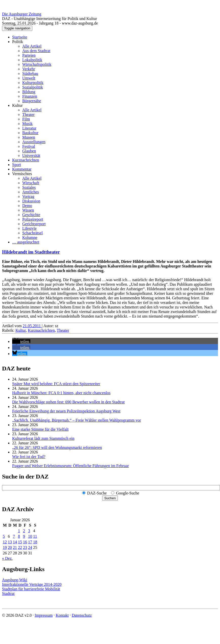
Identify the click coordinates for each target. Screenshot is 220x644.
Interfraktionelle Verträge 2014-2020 (32, 584)
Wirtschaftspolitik (37, 64)
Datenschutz (82, 615)
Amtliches (31, 192)
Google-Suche (128, 493)
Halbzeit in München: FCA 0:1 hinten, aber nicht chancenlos (61, 393)
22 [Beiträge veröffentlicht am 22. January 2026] (20, 547)
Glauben (29, 151)
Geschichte (31, 215)
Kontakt (62, 615)
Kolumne (30, 237)
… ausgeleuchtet (26, 242)
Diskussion (31, 201)
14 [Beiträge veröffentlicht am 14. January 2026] (15, 542)
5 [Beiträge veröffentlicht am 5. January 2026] (4, 536)
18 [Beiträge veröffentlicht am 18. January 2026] (35, 542)
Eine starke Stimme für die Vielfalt (40, 429)
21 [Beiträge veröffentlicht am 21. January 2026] (15, 547)
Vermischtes (22, 174)
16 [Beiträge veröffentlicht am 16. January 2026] (25, 542)
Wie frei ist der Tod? (29, 457)
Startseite (20, 37)
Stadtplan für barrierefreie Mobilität (31, 589)
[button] (21, 341)
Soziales (29, 187)
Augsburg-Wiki (15, 580)
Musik (27, 124)
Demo (27, 206)
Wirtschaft (31, 183)
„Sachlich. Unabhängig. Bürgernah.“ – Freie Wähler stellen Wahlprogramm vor (76, 420)
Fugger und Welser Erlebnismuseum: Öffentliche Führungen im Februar (71, 466)
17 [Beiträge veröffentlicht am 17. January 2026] (30, 542)
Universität (31, 155)
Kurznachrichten (26, 160)
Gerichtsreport (34, 224)
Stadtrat (8, 594)
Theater (28, 115)
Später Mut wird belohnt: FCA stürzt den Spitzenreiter (56, 384)
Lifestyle (29, 228)
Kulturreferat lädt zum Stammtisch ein (43, 438)
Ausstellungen (34, 142)
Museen (29, 137)
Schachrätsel (32, 233)
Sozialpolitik (33, 87)
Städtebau (30, 74)
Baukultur (30, 133)
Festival (29, 146)
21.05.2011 (32, 326)
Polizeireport (33, 219)
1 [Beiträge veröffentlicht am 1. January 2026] (19, 531)
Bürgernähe (32, 101)
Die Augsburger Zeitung (22, 14)
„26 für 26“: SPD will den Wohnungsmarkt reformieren (57, 448)
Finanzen (30, 96)
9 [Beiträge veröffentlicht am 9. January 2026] (24, 536)
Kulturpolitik (33, 83)
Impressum (44, 615)
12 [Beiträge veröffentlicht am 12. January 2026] (5, 542)
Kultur (17, 105)
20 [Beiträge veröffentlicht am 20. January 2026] (10, 547)
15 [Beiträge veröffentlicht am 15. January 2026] (20, 542)
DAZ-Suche (97, 493)
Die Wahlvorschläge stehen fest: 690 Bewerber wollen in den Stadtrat (68, 402)
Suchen (110, 498)
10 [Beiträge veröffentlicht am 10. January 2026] (30, 536)
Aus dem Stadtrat (36, 51)
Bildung (29, 92)
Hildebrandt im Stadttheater (31, 252)
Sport (17, 165)
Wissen (28, 210)
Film (26, 119)
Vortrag (28, 196)
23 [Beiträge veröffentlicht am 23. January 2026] (25, 547)
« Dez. (7, 558)
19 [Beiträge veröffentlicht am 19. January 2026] (5, 547)
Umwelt (29, 78)
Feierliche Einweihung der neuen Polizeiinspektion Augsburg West (66, 411)
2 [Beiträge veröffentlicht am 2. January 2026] (24, 531)
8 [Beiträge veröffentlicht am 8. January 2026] (19, 536)
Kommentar (22, 169)
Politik (18, 42)
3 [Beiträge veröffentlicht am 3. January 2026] (29, 531)
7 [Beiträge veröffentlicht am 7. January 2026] (14, 536)
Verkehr (29, 69)
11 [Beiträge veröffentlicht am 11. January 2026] (35, 536)
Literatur (29, 128)
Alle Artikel (32, 46)
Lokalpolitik (32, 60)
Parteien (29, 55)
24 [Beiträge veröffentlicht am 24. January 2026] (30, 547)
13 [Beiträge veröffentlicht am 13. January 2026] (10, 542)
